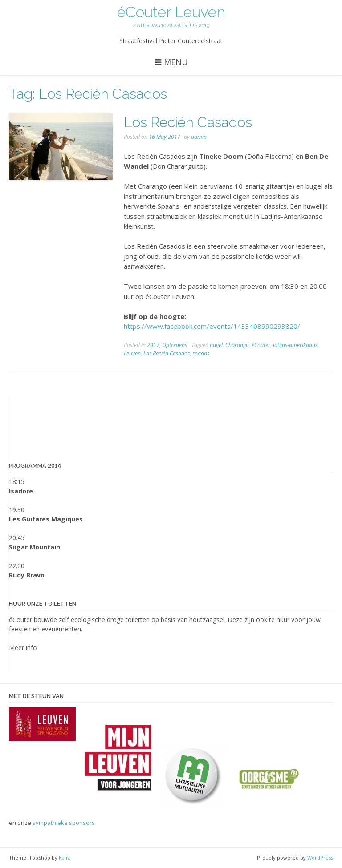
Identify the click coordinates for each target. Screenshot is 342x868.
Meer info (23, 648)
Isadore (21, 491)
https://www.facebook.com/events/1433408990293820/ (212, 326)
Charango (237, 345)
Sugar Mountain (35, 547)
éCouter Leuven (171, 12)
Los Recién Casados (188, 122)
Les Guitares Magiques (46, 519)
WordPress (320, 858)
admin (199, 137)
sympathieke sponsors (64, 823)
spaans (201, 353)
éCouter (261, 345)
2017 (153, 345)
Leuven (132, 353)
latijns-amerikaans (295, 345)
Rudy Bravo (27, 575)
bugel (216, 345)
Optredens (175, 345)
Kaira (65, 858)
